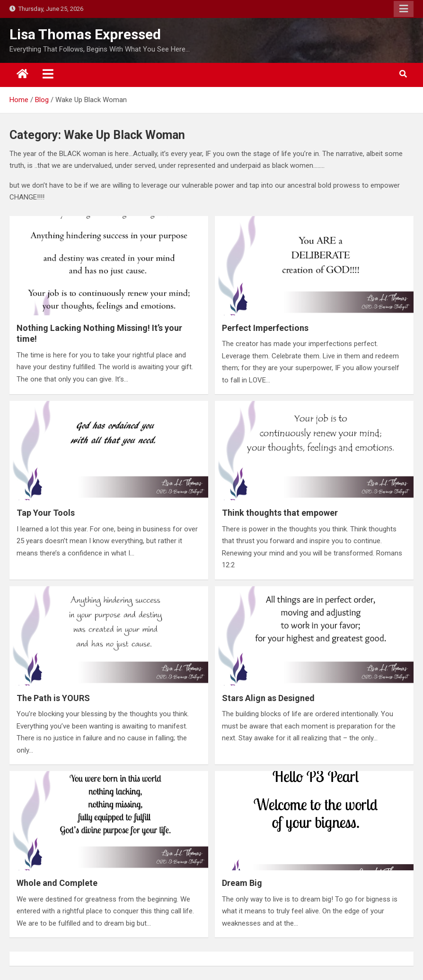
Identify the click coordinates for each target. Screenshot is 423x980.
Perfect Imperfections (265, 328)
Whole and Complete (57, 883)
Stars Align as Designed (268, 698)
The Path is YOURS (53, 698)
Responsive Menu (404, 9)
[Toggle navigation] (48, 74)
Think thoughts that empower (280, 513)
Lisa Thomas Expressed (85, 34)
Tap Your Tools (46, 513)
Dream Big (242, 883)
